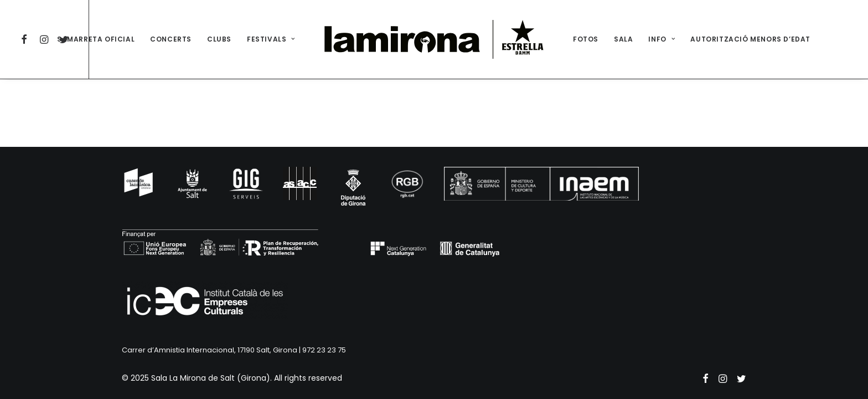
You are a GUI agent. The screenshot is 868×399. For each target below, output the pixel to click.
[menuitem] (26, 39)
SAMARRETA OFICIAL (96, 39)
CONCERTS (171, 39)
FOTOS (586, 39)
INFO (662, 39)
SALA (623, 39)
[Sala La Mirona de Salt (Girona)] (434, 39)
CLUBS (219, 39)
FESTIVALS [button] (271, 39)
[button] (26, 39)
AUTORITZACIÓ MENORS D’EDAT (750, 39)
